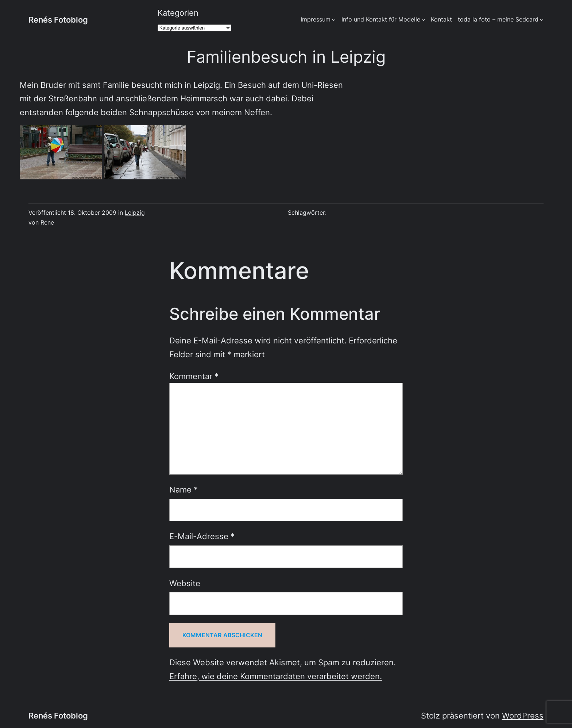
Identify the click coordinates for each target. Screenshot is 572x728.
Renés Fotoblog (58, 20)
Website (185, 583)
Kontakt (441, 20)
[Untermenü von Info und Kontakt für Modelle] (424, 20)
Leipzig (135, 213)
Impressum (316, 20)
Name (183, 489)
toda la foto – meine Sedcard (498, 20)
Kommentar (194, 376)
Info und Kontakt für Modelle (381, 20)
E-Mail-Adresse (202, 536)
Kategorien (178, 13)
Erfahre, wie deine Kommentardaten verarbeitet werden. (276, 676)
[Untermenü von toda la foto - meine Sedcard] (542, 20)
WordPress (523, 715)
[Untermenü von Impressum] (334, 20)
